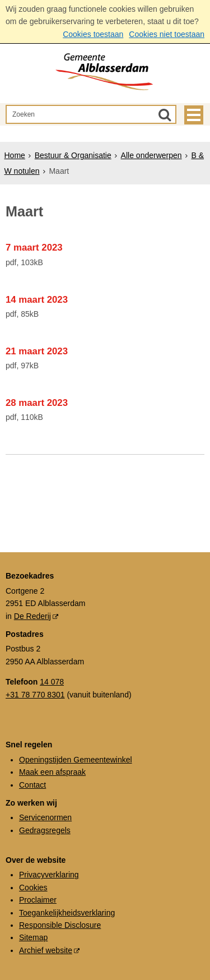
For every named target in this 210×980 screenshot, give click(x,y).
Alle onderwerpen (151, 155)
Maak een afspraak (52, 772)
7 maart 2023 (34, 248)
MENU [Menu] (194, 115)
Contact (32, 785)
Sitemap (33, 937)
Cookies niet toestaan (167, 34)
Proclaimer (38, 900)
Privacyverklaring (49, 875)
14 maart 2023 (37, 300)
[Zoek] (165, 114)
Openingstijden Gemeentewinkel (76, 760)
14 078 (52, 682)
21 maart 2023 (37, 351)
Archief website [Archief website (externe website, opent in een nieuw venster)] (46, 950)
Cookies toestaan (93, 34)
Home (15, 155)
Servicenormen (45, 817)
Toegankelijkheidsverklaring (67, 913)
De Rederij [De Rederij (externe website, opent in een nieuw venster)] (32, 616)
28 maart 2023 (37, 403)
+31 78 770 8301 (35, 695)
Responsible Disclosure (60, 925)
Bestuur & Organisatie (73, 155)
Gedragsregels (45, 830)
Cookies (33, 887)
